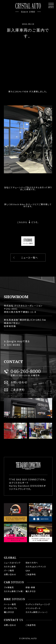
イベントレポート (33, 608)
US (14, 620)
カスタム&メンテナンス (36, 567)
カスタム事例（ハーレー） (37, 612)
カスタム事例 (10, 567)
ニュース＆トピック (12, 563)
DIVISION (14, 582)
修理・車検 (30, 587)
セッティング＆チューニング (38, 604)
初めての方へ (32, 563)
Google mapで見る (18, 341)
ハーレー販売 (10, 604)
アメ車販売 (9, 587)
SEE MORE (14, 345)
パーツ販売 (9, 570)
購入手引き (31, 591)
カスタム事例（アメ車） (14, 591)
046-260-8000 (26, 371)
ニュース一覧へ (29, 258)
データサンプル (11, 608)
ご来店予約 (18, 390)
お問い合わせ (19, 382)
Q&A (28, 570)
